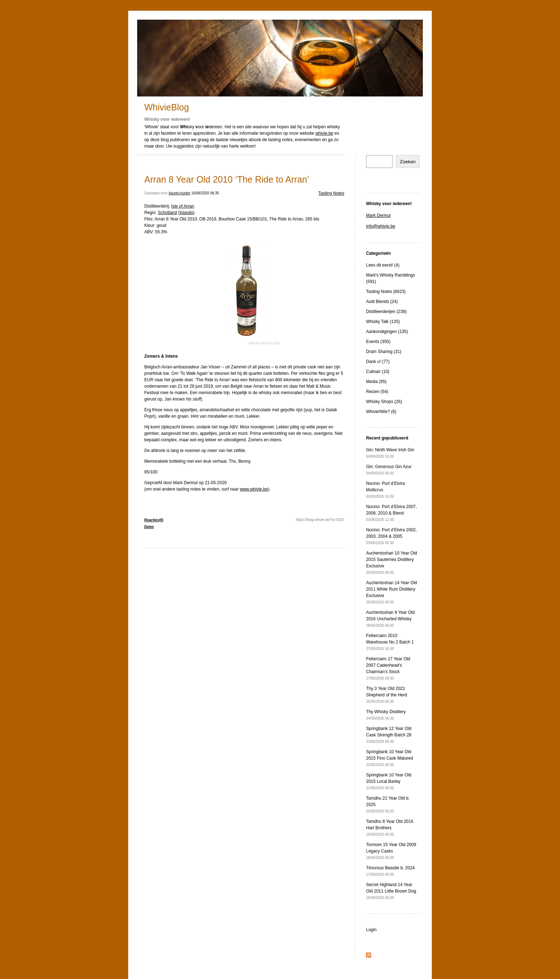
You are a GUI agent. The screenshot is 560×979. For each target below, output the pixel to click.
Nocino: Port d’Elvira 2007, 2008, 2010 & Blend (391, 513)
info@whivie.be (381, 226)
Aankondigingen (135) (387, 332)
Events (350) (378, 342)
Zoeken (408, 162)
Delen (149, 527)
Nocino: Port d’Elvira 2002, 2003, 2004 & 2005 (391, 536)
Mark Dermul (378, 215)
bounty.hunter (179, 193)
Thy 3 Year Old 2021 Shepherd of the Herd (387, 695)
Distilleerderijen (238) (386, 312)
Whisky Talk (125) (383, 322)
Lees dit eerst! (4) (383, 265)
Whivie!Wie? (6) (381, 412)
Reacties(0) (154, 520)
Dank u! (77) (378, 362)
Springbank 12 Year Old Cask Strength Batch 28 (389, 735)
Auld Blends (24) (382, 302)
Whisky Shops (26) (384, 402)
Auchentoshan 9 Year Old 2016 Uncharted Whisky (390, 619)
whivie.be (324, 133)
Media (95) (376, 382)
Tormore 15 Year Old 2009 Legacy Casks (391, 851)
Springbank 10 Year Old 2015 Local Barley (389, 781)
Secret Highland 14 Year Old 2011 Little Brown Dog (391, 891)
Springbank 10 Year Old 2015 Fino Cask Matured (389, 758)
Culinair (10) (378, 372)
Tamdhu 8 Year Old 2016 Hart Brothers (390, 828)
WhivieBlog (167, 107)
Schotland (167, 213)
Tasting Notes (331, 193)
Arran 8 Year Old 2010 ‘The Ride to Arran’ (227, 179)
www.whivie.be (254, 489)
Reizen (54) (377, 392)
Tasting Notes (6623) (386, 292)
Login (371, 930)
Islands (186, 213)
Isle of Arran (182, 206)
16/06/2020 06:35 (205, 193)
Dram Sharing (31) (384, 352)
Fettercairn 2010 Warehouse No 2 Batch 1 (390, 642)
